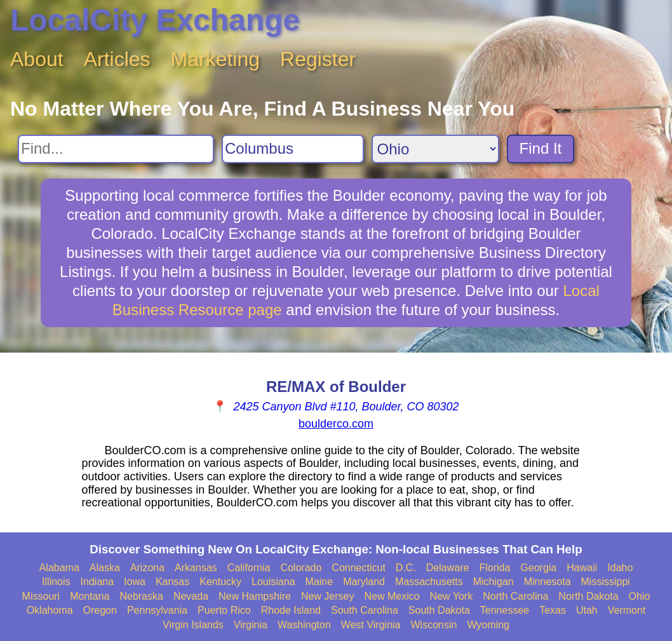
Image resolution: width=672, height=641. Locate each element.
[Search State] (435, 149)
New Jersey (328, 596)
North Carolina (515, 596)
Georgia (538, 568)
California (249, 568)
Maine (319, 582)
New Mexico (392, 596)
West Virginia (371, 625)
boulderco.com (336, 424)
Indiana (97, 582)
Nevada (191, 596)
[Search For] (116, 149)
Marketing (216, 59)
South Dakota (439, 610)
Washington (304, 625)
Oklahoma (50, 610)
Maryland (364, 582)
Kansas (172, 582)
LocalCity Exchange (155, 20)
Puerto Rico (224, 610)
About (37, 59)
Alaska (105, 568)
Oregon (100, 610)
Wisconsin (433, 625)
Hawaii (582, 568)
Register (318, 59)
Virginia (251, 625)
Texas (553, 610)
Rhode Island (291, 610)
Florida (494, 568)
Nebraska (141, 596)
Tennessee (505, 610)
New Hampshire (255, 596)
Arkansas (196, 568)
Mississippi (606, 582)
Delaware (448, 568)
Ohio (640, 596)
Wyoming (488, 625)
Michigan (494, 582)
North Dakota (588, 596)
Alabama (59, 568)
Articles (117, 59)
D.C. (406, 568)
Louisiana (273, 582)
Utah (587, 610)
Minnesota (548, 582)
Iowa (135, 582)
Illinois (56, 582)
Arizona (147, 568)
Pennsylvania (157, 610)
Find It (541, 148)
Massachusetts (429, 582)
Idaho (620, 568)
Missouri (41, 596)
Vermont (627, 610)
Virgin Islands (193, 625)
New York (452, 596)
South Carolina (365, 610)
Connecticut (359, 568)
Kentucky (220, 582)
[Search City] (293, 149)
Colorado (301, 568)
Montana (90, 596)
